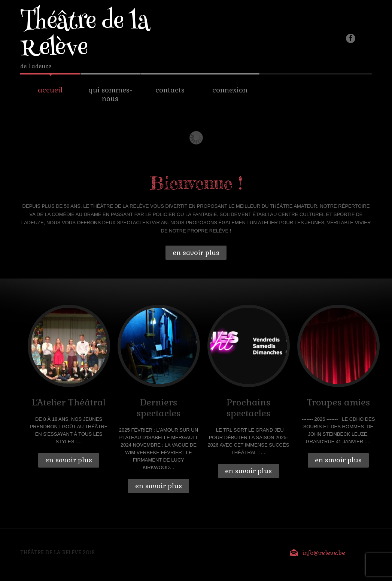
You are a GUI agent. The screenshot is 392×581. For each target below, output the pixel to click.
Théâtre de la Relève (85, 36)
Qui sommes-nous (110, 94)
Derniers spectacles (159, 408)
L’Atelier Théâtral (69, 402)
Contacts (170, 90)
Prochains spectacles (248, 408)
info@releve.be (324, 553)
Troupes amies (338, 402)
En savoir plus (196, 253)
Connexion (230, 90)
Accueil (50, 90)
